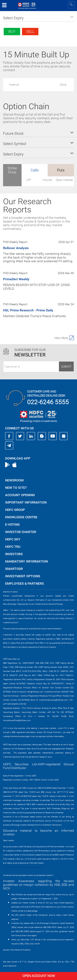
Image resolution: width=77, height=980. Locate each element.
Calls (35, 170)
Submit (66, 366)
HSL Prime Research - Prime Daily (28, 310)
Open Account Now (39, 976)
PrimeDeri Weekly (16, 279)
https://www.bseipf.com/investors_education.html (24, 867)
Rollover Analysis (16, 248)
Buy (12, 31)
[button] (38, 18)
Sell (30, 31)
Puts (61, 170)
